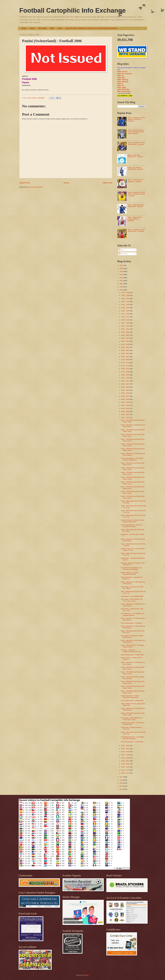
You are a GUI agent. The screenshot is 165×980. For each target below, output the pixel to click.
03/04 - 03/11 (126, 749)
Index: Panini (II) (123, 82)
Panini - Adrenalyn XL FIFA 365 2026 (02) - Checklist (136, 143)
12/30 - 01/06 (126, 292)
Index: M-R (121, 78)
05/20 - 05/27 (126, 390)
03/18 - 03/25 (126, 418)
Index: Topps (122, 88)
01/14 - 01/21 (126, 770)
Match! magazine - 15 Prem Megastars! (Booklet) (130, 573)
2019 (121, 287)
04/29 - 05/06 (126, 399)
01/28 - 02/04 (126, 764)
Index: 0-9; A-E (122, 72)
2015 (121, 783)
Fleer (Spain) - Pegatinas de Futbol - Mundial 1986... (132, 636)
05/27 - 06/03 (126, 387)
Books (32, 28)
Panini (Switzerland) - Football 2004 (132, 742)
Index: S (120, 84)
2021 (121, 281)
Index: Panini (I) (123, 80)
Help (52, 28)
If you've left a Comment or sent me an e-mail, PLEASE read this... (92, 28)
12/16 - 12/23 (126, 299)
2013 (121, 789)
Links (60, 28)
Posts (121, 250)
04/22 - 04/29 (126, 402)
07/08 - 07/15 (126, 369)
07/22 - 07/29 (126, 363)
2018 (121, 290)
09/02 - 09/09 (126, 344)
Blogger (86, 975)
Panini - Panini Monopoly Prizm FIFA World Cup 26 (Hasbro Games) (136, 132)
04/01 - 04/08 (126, 412)
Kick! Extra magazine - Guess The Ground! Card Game (132, 526)
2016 (121, 780)
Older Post (107, 183)
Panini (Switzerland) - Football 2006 (132, 655)
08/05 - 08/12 (126, 357)
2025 (121, 269)
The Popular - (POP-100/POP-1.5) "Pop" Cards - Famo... (132, 600)
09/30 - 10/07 (126, 332)
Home (24, 28)
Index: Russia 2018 (124, 92)
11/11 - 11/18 (126, 314)
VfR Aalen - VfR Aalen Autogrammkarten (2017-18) (131, 651)
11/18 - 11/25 (126, 311)
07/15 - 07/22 (126, 366)
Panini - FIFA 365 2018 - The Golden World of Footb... (132, 646)
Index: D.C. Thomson (124, 74)
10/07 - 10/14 (126, 329)
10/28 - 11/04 (126, 320)
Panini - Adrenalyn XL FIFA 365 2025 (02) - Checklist (136, 230)
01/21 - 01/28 (126, 767)
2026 (121, 265)
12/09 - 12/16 (126, 302)
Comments (123, 254)
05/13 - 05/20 (126, 393)
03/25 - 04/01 (126, 415)
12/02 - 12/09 (126, 305)
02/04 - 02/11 (126, 761)
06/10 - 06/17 (126, 381)
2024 (121, 271)
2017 (121, 777)
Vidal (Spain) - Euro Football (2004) (132, 596)
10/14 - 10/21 (126, 326)
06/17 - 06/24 (126, 378)
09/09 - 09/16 (126, 341)
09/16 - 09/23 (126, 338)
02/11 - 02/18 (126, 758)
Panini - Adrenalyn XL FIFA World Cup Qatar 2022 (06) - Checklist (136, 194)
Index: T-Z (121, 85)
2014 (121, 786)
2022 (121, 278)
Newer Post (24, 183)
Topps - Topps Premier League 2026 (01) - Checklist (135, 219)
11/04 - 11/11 (126, 317)
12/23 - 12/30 (126, 295)
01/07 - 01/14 (126, 773)
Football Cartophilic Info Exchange (73, 10)
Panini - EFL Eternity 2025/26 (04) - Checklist (135, 168)
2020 (121, 284)
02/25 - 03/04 (126, 752)
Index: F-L (121, 76)
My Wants (42, 28)
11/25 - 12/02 (126, 308)
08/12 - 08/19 (126, 353)
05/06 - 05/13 (126, 396)
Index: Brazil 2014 (123, 89)
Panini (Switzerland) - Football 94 (131, 623)
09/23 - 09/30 (126, 335)
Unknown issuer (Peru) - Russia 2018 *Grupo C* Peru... (133, 549)
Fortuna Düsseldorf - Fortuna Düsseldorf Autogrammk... (130, 697)
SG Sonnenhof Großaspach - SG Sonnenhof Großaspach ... (131, 569)
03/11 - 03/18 (126, 746)
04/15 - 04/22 (126, 405)
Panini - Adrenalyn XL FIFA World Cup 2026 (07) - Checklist (136, 119)
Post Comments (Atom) (35, 187)
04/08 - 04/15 (126, 408)
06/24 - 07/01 (126, 375)
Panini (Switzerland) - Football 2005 (132, 701)
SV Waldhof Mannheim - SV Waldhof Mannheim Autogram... (133, 738)
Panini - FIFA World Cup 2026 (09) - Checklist (135, 181)
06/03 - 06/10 (126, 384)
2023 (121, 275)
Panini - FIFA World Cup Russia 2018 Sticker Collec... (133, 421)
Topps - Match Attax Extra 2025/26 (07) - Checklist (136, 206)
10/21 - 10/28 (126, 323)
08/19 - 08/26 (126, 350)
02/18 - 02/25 (126, 755)
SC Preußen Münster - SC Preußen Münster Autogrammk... (132, 459)
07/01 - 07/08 (126, 372)
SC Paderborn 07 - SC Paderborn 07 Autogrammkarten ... (133, 614)
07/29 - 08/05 (126, 360)
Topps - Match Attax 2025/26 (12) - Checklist (135, 156)
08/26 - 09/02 (126, 347)
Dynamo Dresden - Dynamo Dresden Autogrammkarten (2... (133, 521)
